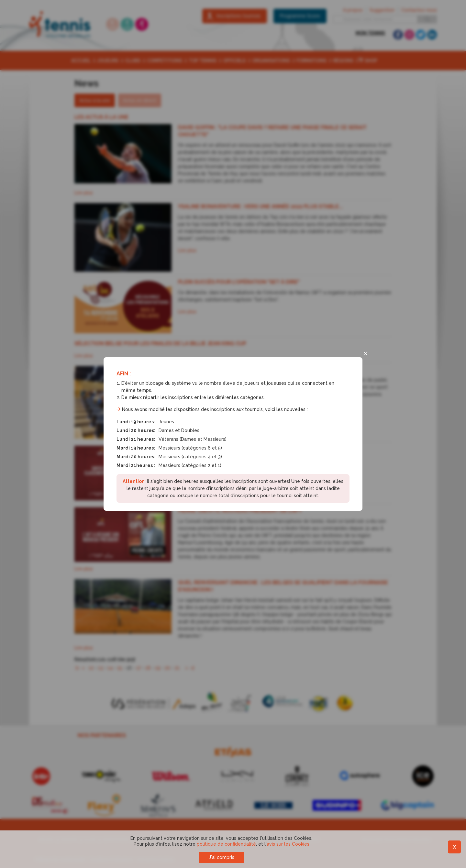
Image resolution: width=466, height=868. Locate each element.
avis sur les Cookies (288, 844)
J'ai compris (222, 857)
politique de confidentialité (226, 844)
